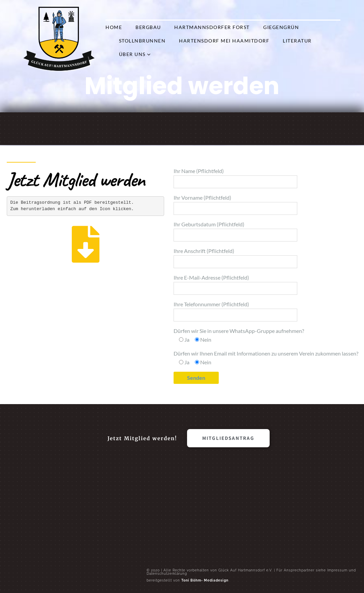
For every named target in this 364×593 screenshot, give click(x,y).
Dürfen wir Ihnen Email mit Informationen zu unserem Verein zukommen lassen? (266, 358)
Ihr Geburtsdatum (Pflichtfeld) (235, 231)
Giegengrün (281, 27)
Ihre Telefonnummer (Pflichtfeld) (235, 311)
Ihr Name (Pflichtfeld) (235, 178)
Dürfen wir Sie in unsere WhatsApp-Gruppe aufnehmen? (239, 335)
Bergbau (148, 27)
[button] (228, 438)
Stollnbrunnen (142, 41)
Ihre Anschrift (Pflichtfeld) (235, 258)
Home (114, 27)
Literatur (297, 41)
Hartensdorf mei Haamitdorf (224, 41)
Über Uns (132, 54)
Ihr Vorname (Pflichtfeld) (235, 205)
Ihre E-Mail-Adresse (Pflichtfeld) (235, 285)
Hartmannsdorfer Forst (212, 27)
